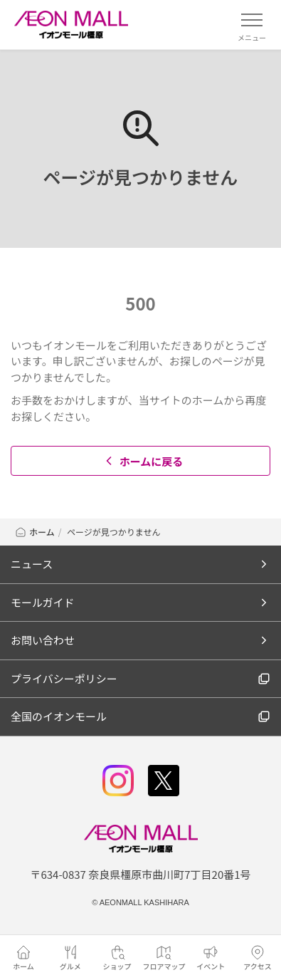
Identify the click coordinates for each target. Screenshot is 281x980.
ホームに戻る (143, 461)
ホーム (35, 532)
